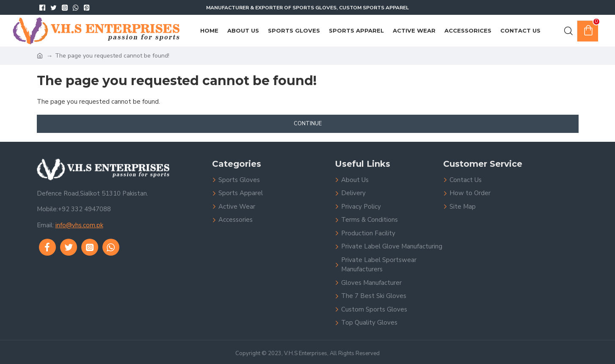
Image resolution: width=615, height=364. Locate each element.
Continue (308, 124)
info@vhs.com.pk (79, 225)
